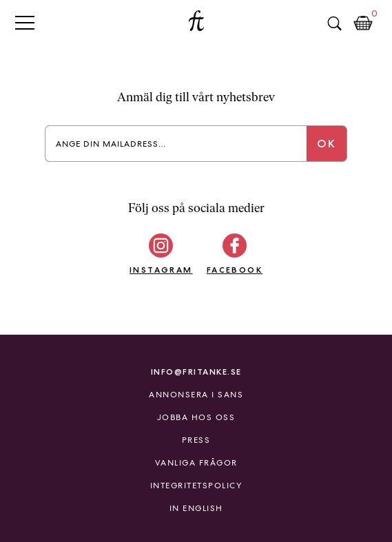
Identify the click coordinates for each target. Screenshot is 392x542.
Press (196, 440)
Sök (334, 23)
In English (196, 508)
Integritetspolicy (196, 486)
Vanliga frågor (196, 463)
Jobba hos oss (196, 417)
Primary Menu (25, 22)
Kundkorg (363, 23)
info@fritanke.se (196, 372)
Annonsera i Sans (196, 395)
